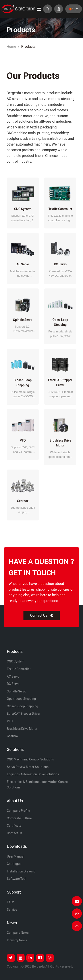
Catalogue (14, 864)
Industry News (17, 940)
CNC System (15, 661)
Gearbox (13, 736)
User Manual (16, 856)
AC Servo (13, 676)
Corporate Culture (19, 818)
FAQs (11, 902)
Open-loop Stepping (21, 699)
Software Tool (17, 879)
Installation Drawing (21, 871)
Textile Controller (19, 669)
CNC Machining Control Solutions (30, 759)
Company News (18, 933)
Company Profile (18, 811)
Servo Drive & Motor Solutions (28, 767)
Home (11, 47)
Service (12, 910)
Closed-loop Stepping (22, 706)
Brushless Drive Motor (22, 729)
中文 (74, 9)
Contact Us (42, 615)
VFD (10, 721)
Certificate (14, 826)
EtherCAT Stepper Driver (23, 714)
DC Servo (13, 684)
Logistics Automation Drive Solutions (33, 774)
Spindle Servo (16, 691)
